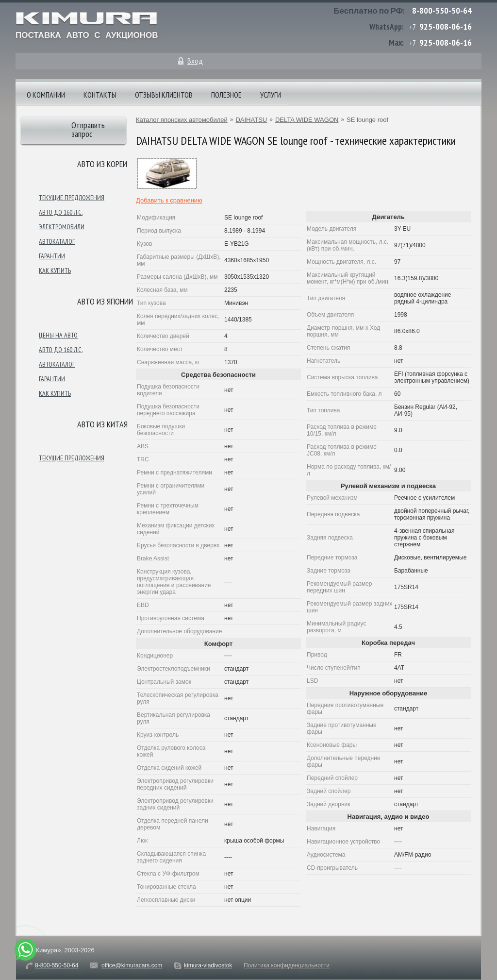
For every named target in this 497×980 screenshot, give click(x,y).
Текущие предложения (72, 198)
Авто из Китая (102, 424)
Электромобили (62, 227)
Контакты (100, 95)
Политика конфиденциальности (287, 965)
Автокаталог (57, 241)
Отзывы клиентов (164, 95)
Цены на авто (58, 335)
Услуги (271, 95)
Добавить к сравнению (169, 200)
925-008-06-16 (446, 26)
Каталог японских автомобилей (182, 120)
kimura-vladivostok (208, 965)
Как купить (55, 270)
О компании (46, 95)
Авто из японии (105, 301)
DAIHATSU (251, 120)
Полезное (226, 95)
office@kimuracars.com (132, 965)
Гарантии (52, 256)
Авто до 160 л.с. (61, 212)
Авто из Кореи (102, 164)
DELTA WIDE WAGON (307, 120)
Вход (195, 61)
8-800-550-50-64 (442, 10)
